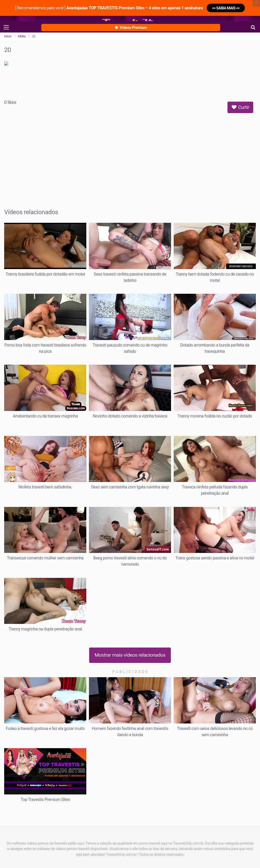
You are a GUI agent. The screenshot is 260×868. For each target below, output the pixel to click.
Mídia (22, 36)
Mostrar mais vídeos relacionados (130, 655)
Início (8, 36)
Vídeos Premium (131, 28)
